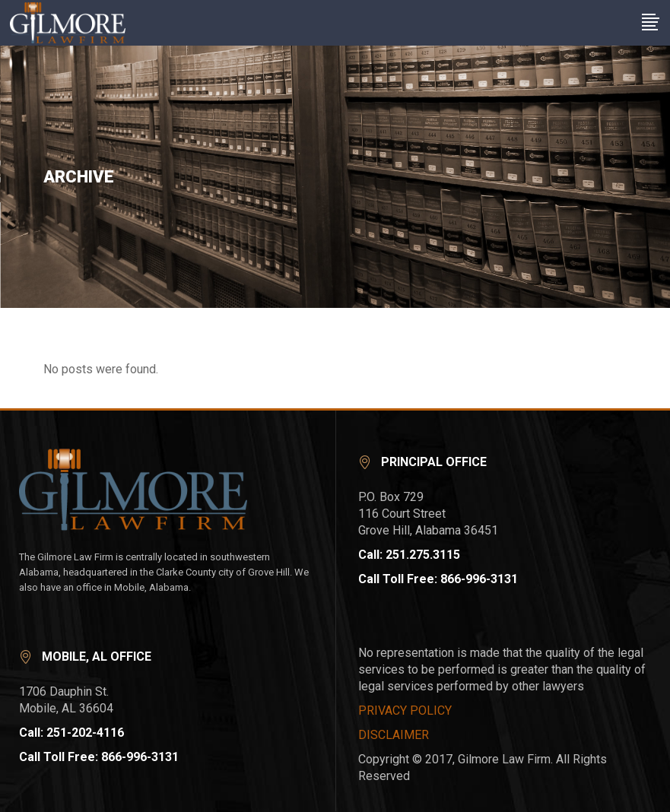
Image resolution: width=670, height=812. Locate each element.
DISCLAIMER (394, 735)
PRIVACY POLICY (405, 710)
